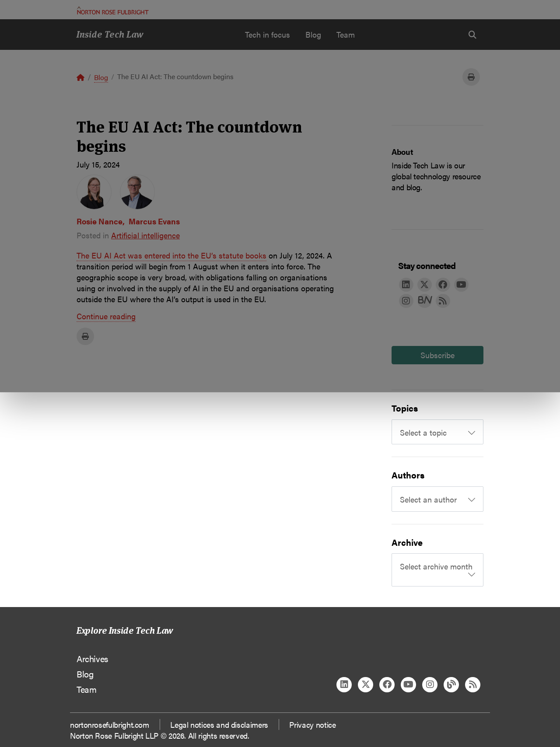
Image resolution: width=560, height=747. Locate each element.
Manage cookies (285, 92)
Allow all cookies (181, 92)
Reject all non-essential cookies (392, 92)
